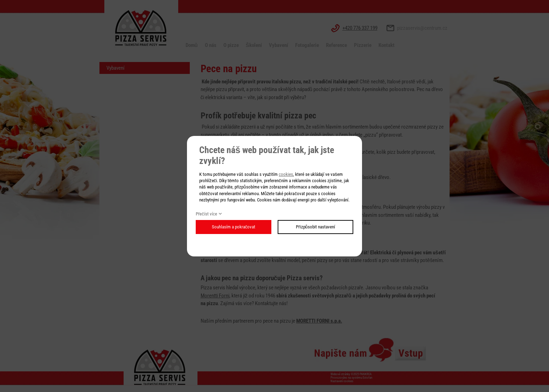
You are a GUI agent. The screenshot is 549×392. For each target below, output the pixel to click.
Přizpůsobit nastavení (315, 227)
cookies (286, 174)
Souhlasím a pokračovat (234, 227)
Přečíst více (206, 214)
